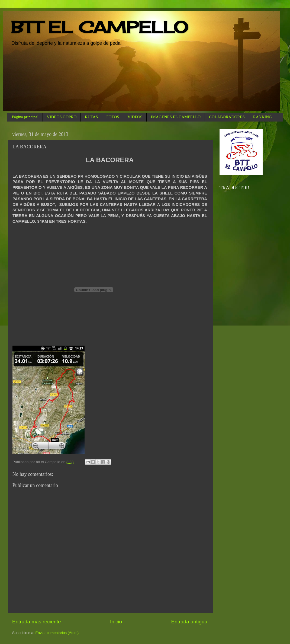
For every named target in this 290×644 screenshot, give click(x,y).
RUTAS (91, 117)
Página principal (25, 117)
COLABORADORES (227, 117)
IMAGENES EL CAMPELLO (176, 117)
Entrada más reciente (37, 622)
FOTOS (113, 117)
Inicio (116, 622)
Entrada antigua (189, 622)
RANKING (262, 117)
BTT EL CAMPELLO (99, 27)
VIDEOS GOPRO (62, 117)
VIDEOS (135, 117)
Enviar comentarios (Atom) (57, 633)
